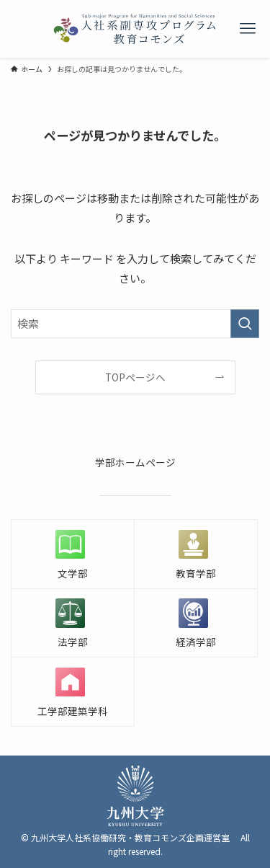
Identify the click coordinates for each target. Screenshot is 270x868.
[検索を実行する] (245, 324)
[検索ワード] (135, 324)
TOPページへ (135, 377)
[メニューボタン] (247, 29)
